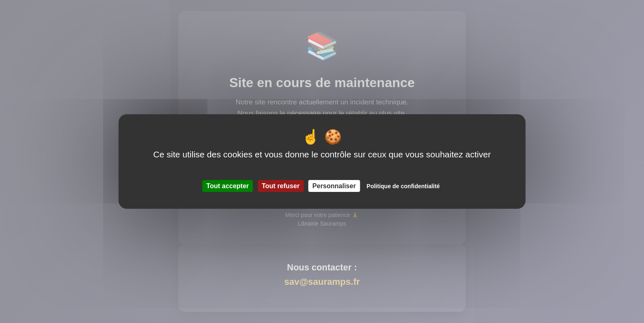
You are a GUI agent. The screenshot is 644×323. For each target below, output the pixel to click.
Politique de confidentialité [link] (403, 186)
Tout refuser (281, 186)
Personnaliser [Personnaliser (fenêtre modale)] (334, 186)
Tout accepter (228, 186)
